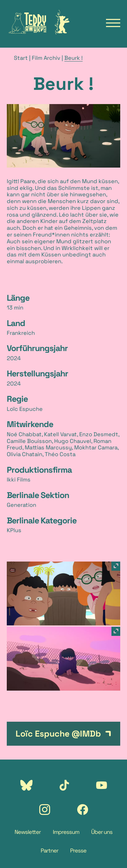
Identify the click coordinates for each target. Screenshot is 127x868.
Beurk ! (73, 58)
